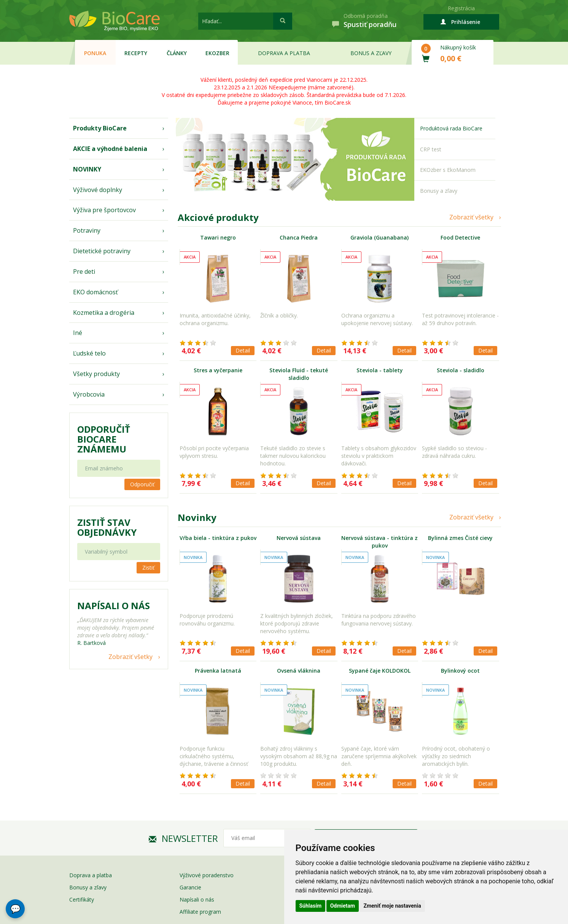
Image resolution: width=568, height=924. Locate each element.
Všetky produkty (96, 374)
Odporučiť (142, 484)
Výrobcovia (89, 394)
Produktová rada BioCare (451, 128)
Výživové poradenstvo (207, 875)
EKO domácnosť (95, 292)
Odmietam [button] (343, 906)
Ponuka (95, 53)
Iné (78, 333)
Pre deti (84, 271)
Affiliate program (200, 912)
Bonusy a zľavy (439, 191)
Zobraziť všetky (130, 657)
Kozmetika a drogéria (104, 313)
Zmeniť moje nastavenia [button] (392, 906)
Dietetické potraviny (102, 251)
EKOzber (217, 53)
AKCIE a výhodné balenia (110, 149)
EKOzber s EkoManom (448, 170)
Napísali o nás (197, 899)
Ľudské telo (89, 353)
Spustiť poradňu (370, 24)
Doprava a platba (284, 53)
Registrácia (461, 8)
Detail (243, 350)
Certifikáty (82, 899)
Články (177, 53)
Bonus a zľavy (371, 53)
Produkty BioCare (100, 128)
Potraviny (87, 230)
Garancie (190, 887)
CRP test (431, 149)
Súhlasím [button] (311, 906)
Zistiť (148, 568)
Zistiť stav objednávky (107, 527)
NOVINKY (87, 169)
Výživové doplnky (98, 190)
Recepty (136, 53)
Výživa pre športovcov (104, 210)
